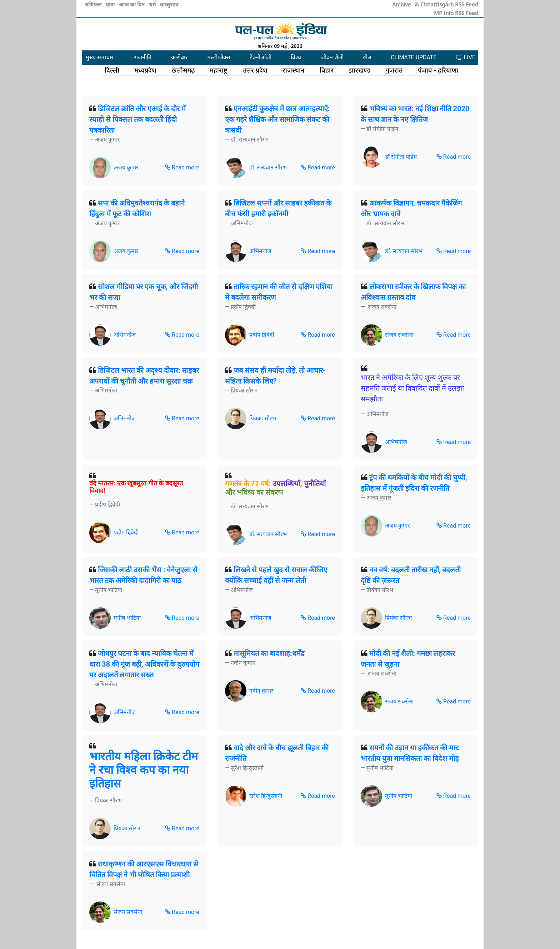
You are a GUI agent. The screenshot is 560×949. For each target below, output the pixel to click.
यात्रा (111, 4)
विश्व (296, 57)
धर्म (153, 4)
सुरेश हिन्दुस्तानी (266, 796)
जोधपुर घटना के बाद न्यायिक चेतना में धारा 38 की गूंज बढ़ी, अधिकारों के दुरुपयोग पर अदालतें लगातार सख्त (144, 664)
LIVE (466, 57)
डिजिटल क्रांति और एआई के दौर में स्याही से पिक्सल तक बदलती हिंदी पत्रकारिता (137, 119)
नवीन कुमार (261, 691)
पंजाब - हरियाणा (438, 70)
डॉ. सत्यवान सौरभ (268, 167)
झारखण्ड (359, 70)
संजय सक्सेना (399, 335)
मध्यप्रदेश (145, 70)
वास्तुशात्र (169, 4)
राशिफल (94, 4)
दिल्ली (112, 70)
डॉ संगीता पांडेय (401, 157)
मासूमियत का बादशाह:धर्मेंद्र (269, 653)
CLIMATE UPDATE (414, 57)
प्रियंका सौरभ (263, 418)
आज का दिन (132, 4)
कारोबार (179, 57)
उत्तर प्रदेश (255, 70)
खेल (367, 57)
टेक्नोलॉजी (261, 57)
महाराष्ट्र (219, 70)
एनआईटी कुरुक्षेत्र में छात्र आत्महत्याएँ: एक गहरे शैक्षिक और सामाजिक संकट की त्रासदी (277, 119)
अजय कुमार (126, 167)
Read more (182, 167)
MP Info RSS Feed (456, 13)
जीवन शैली (332, 57)
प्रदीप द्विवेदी (262, 335)
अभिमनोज (260, 251)
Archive (402, 4)
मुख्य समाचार (100, 57)
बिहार (327, 70)
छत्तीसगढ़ (183, 70)
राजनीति (143, 57)
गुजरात (394, 70)
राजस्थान (293, 70)
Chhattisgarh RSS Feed (446, 4)
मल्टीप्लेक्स (219, 57)
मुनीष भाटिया (127, 618)
